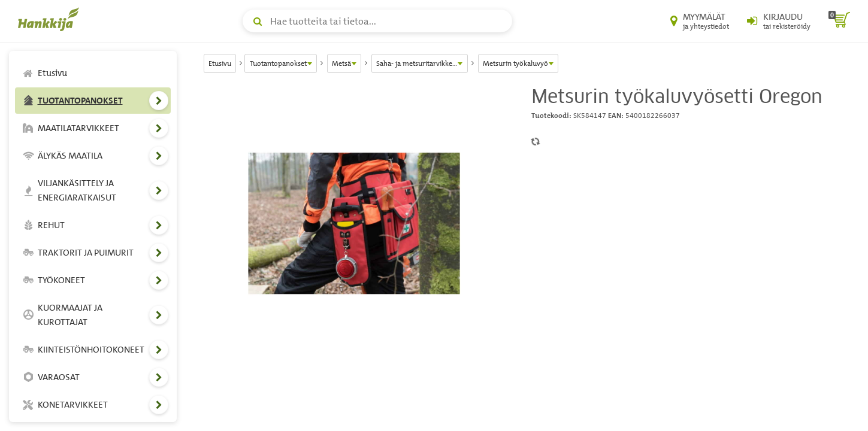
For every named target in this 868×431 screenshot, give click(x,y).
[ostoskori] (839, 21)
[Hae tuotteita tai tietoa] (377, 21)
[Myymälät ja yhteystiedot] (700, 21)
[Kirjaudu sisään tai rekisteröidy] (779, 21)
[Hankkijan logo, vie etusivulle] (51, 19)
